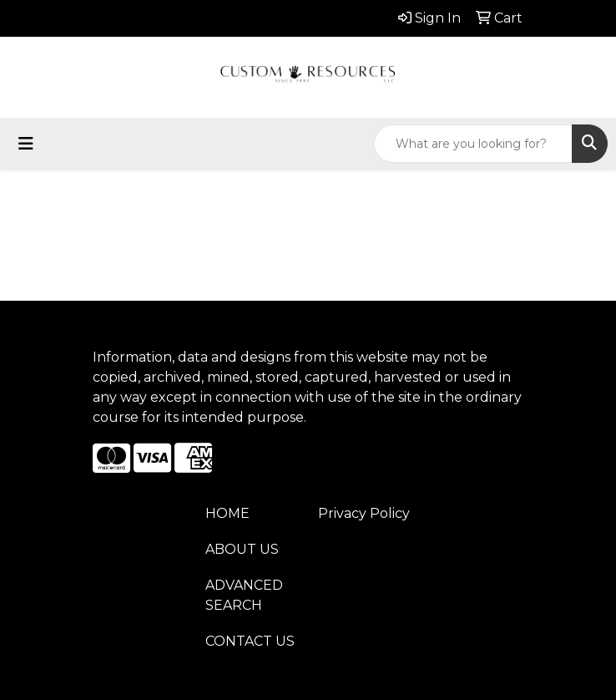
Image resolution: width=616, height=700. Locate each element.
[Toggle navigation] (26, 144)
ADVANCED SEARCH (244, 595)
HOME (227, 513)
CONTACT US (250, 641)
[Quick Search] (473, 144)
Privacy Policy (364, 513)
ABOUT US (242, 549)
